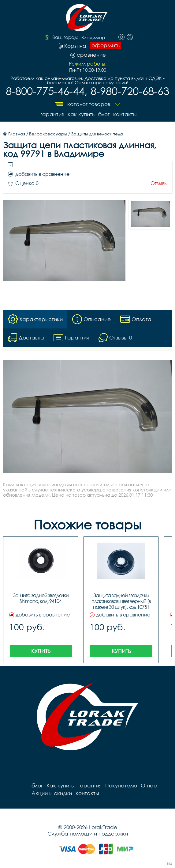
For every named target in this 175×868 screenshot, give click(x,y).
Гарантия (52, 114)
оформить (106, 45)
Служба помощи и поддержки (88, 834)
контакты (125, 114)
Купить (41, 651)
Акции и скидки (52, 793)
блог (104, 114)
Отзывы (159, 183)
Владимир (93, 38)
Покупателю (121, 785)
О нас (149, 785)
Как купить (81, 114)
